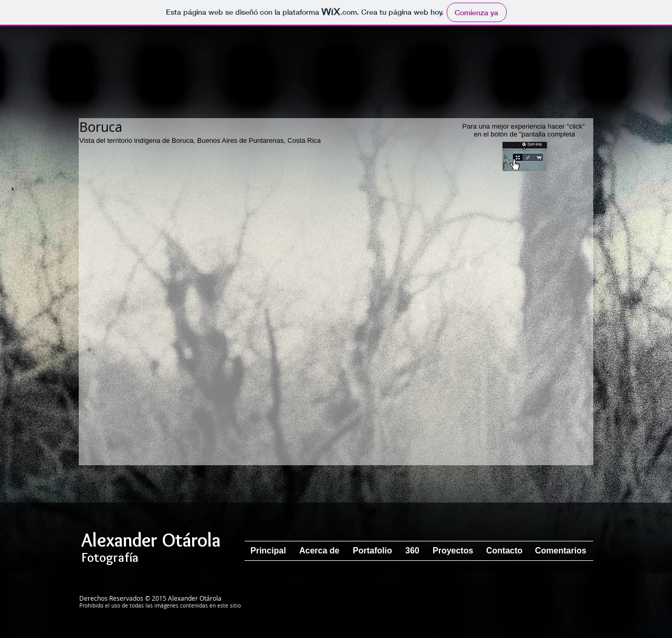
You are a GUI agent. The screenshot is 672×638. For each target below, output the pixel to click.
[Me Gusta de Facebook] (542, 609)
